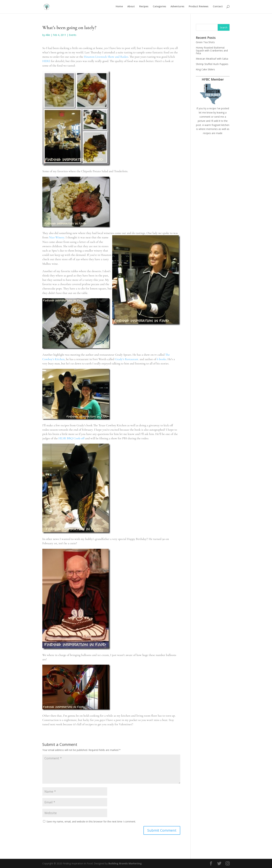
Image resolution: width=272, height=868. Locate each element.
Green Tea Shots (205, 42)
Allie (48, 35)
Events (73, 35)
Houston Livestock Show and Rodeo (106, 57)
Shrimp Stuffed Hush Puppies (212, 64)
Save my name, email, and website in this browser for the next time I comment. (91, 821)
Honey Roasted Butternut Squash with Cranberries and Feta (212, 50)
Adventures (177, 7)
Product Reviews (199, 7)
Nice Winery (57, 237)
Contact (218, 7)
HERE (46, 61)
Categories (159, 7)
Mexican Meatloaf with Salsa (212, 59)
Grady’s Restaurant (127, 359)
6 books (161, 359)
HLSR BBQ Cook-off (71, 438)
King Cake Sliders (205, 69)
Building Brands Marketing (125, 863)
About (131, 7)
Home (119, 7)
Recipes (144, 7)
